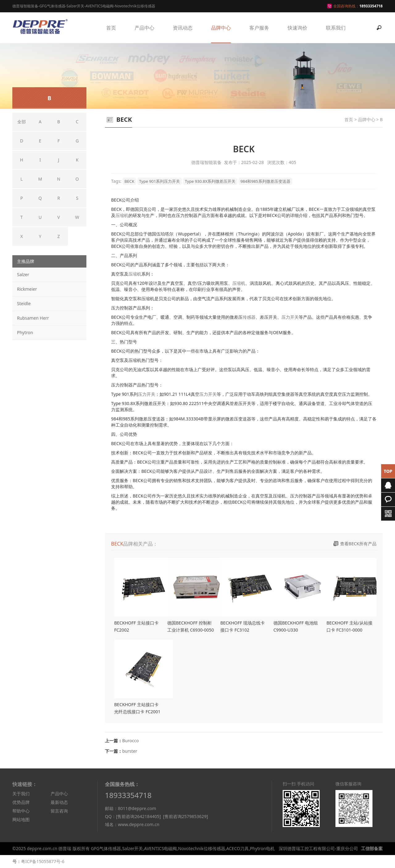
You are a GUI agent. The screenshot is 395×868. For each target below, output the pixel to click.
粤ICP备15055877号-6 (43, 861)
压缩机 (122, 215)
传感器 (249, 317)
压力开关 (290, 317)
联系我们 (336, 28)
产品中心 (144, 28)
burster (130, 751)
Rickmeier (27, 289)
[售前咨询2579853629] (185, 816)
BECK (129, 181)
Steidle (24, 303)
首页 (111, 28)
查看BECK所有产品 (358, 544)
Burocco (131, 741)
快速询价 (297, 28)
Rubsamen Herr (33, 318)
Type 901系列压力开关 (160, 181)
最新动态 (59, 802)
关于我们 (21, 794)
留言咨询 (59, 811)
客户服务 (259, 28)
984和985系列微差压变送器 (265, 181)
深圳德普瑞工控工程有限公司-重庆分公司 (318, 848)
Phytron (25, 332)
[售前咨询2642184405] (138, 816)
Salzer (23, 274)
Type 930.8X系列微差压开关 (210, 181)
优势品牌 (21, 802)
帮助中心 (21, 811)
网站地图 (21, 819)
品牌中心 (221, 28)
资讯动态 (183, 28)
